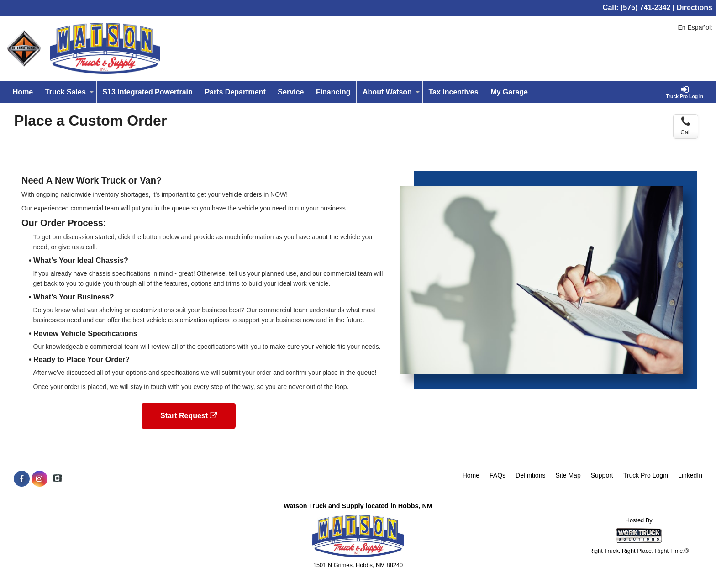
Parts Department (235, 92)
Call (685, 126)
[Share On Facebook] (22, 479)
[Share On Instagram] (39, 479)
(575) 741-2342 (645, 8)
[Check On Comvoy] (57, 479)
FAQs (498, 475)
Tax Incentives (453, 92)
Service (291, 92)
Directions (695, 8)
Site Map (568, 475)
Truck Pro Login (646, 475)
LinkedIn (690, 475)
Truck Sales (70, 92)
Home (23, 92)
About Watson (391, 92)
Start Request (189, 416)
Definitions (530, 475)
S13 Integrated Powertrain (147, 92)
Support (602, 475)
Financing (333, 92)
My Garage (509, 92)
